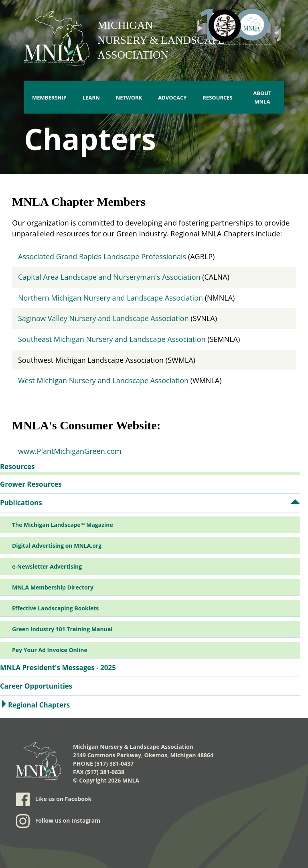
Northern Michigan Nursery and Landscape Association (110, 298)
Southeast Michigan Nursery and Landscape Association (112, 339)
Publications (21, 503)
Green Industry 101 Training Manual (62, 629)
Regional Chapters (39, 705)
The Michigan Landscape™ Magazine (63, 525)
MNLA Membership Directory (53, 587)
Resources (218, 98)
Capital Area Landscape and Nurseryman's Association (109, 277)
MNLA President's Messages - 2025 (58, 668)
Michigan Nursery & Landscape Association (161, 40)
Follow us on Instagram (58, 821)
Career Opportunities (36, 686)
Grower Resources (31, 484)
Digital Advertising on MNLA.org (57, 546)
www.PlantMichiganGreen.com (70, 451)
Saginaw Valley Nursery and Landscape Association (103, 318)
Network (129, 98)
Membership (49, 98)
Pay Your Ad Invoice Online (50, 650)
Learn (91, 98)
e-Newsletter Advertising (47, 566)
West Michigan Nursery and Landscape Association (103, 380)
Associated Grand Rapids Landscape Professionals (102, 256)
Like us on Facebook (54, 799)
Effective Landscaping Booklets (55, 608)
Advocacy (172, 98)
